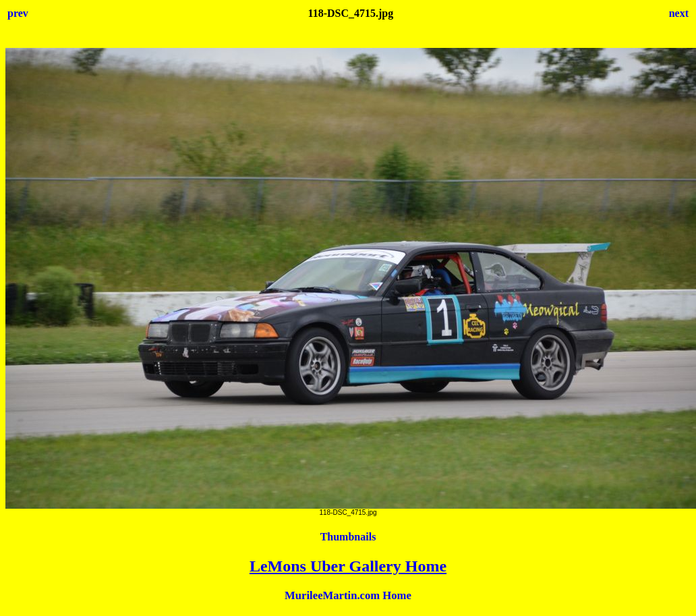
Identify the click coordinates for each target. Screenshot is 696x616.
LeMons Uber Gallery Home (348, 566)
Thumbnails (348, 537)
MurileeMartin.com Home (348, 595)
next (679, 13)
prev (18, 13)
